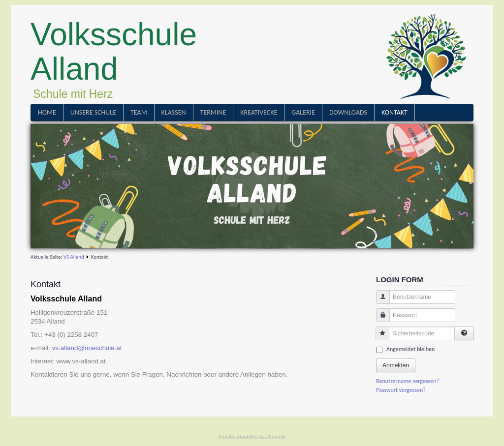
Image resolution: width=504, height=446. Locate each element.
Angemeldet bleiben (410, 349)
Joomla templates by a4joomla (252, 436)
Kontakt (394, 112)
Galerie (303, 112)
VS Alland (74, 257)
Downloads (348, 112)
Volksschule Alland (114, 52)
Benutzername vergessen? (408, 381)
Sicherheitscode (379, 338)
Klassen (174, 112)
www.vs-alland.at (81, 361)
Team (139, 112)
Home (47, 112)
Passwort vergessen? (401, 390)
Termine (213, 112)
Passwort (379, 320)
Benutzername (379, 302)
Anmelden (396, 365)
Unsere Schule (93, 112)
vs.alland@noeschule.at (87, 348)
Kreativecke (259, 112)
